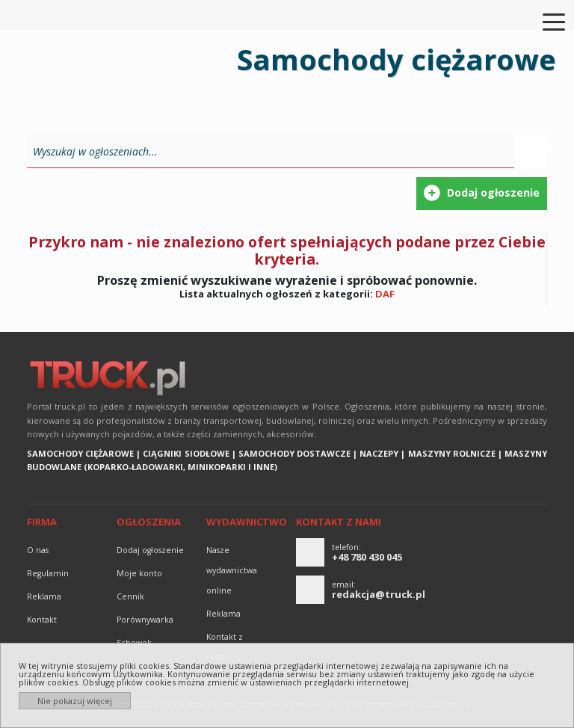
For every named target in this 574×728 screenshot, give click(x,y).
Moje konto (139, 573)
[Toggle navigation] (545, 21)
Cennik (130, 596)
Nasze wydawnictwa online (232, 570)
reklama (44, 596)
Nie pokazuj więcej (75, 701)
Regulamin (48, 573)
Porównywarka (145, 620)
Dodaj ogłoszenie (150, 550)
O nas (38, 550)
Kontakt (42, 620)
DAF (385, 294)
